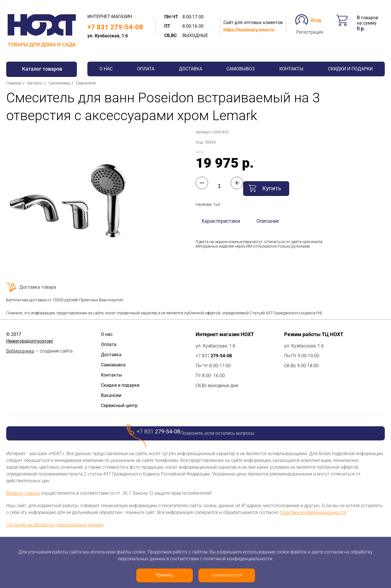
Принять (164, 575)
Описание (268, 216)
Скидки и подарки (350, 69)
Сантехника (59, 83)
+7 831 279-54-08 (115, 27)
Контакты (291, 69)
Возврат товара (23, 493)
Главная (14, 83)
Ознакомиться (227, 575)
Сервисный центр (119, 406)
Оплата (146, 69)
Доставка (191, 69)
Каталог (35, 83)
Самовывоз (241, 69)
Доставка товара (38, 287)
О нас (106, 69)
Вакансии (111, 395)
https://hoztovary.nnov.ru (249, 30)
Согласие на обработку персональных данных (55, 525)
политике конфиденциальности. (313, 512)
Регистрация (310, 32)
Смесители (86, 83)
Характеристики (221, 216)
